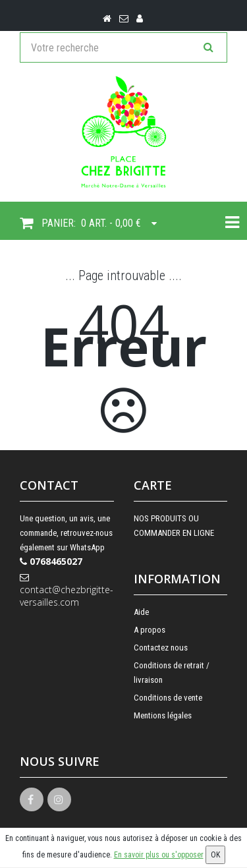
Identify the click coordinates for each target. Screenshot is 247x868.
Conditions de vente (168, 698)
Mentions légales (163, 715)
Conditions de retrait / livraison (172, 673)
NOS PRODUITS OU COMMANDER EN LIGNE (174, 526)
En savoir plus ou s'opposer (159, 855)
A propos (150, 630)
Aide (141, 612)
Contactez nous (161, 648)
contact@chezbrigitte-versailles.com (67, 591)
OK (215, 855)
